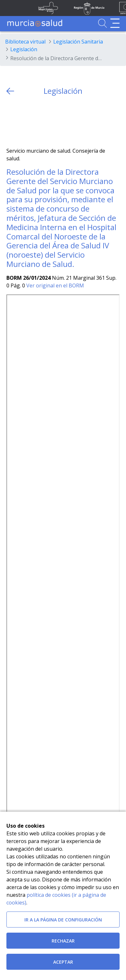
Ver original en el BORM (55, 285)
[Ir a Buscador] (102, 23)
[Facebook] (24, 121)
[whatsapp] (36, 121)
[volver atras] (10, 91)
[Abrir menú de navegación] (115, 23)
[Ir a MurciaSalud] (35, 23)
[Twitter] (11, 121)
